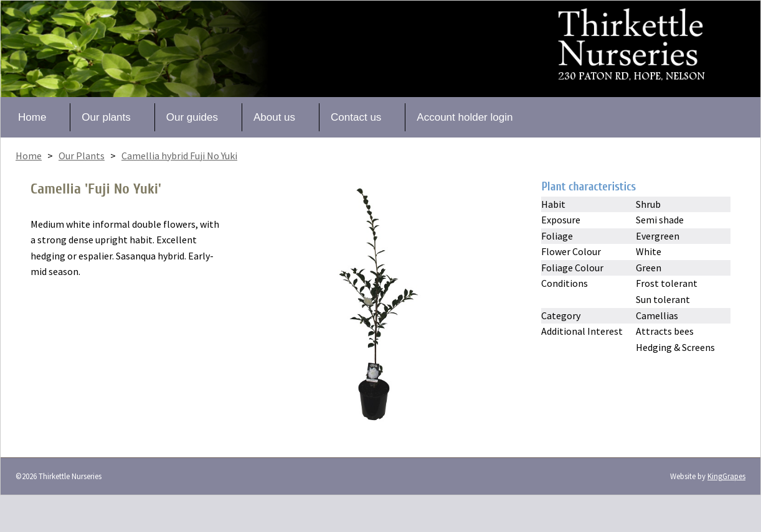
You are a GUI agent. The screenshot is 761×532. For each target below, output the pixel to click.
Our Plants (82, 156)
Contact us (356, 117)
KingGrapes (726, 476)
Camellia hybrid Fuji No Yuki (179, 156)
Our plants (106, 117)
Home (32, 117)
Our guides (192, 117)
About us (274, 117)
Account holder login (465, 117)
